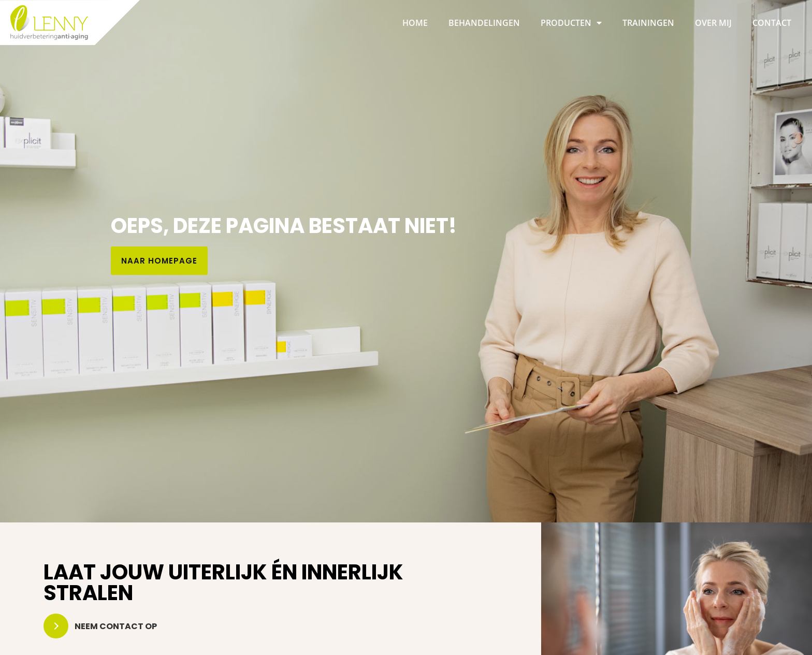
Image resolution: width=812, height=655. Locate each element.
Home (415, 23)
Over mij (713, 23)
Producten (571, 23)
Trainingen (648, 23)
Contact (772, 23)
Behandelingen (484, 23)
